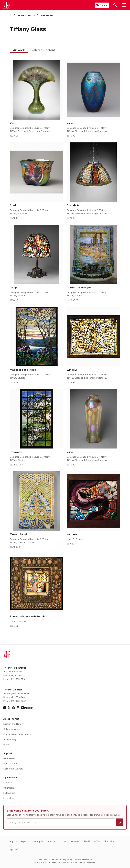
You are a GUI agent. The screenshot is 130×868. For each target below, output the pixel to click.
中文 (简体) (110, 841)
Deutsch (75, 841)
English (13, 841)
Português (38, 841)
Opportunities (11, 778)
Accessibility (10, 739)
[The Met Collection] (26, 15)
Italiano (64, 841)
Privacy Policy (66, 860)
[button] (115, 5)
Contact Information (83, 860)
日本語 (87, 841)
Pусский (14, 849)
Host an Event (10, 764)
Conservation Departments (17, 734)
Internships (9, 798)
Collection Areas (12, 729)
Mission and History (13, 724)
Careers (8, 783)
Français (52, 841)
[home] (11, 15)
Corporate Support (13, 769)
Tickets (103, 5)
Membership (10, 758)
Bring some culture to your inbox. (28, 811)
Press (6, 744)
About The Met (11, 719)
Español (25, 841)
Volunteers (9, 788)
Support (8, 753)
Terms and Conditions (48, 860)
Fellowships (9, 793)
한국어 (97, 841)
